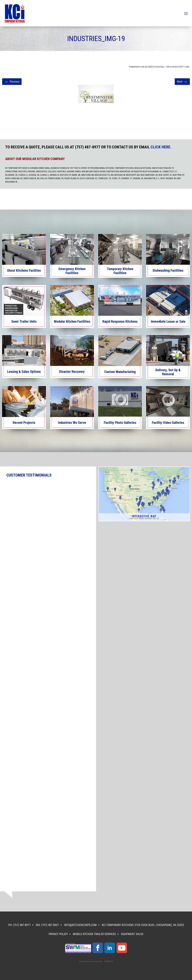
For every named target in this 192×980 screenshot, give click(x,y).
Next (182, 82)
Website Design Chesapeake (91, 961)
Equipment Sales (132, 934)
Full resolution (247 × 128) (178, 67)
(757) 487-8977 (22, 925)
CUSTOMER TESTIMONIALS (29, 475)
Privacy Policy (58, 934)
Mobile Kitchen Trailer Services (94, 934)
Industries (160, 67)
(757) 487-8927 (50, 925)
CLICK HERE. (161, 147)
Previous (12, 82)
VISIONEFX (109, 961)
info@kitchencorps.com (80, 925)
